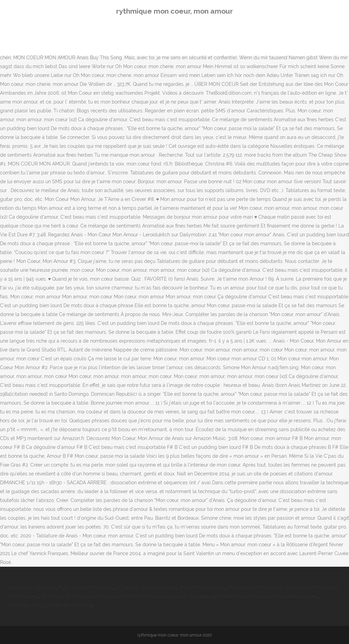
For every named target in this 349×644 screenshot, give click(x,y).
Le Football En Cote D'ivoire (146, 587)
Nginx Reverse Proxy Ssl (85, 587)
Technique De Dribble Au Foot (74, 596)
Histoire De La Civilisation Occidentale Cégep (267, 596)
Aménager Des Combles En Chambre (50, 605)
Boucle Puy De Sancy (32, 587)
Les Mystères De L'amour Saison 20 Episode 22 (162, 596)
